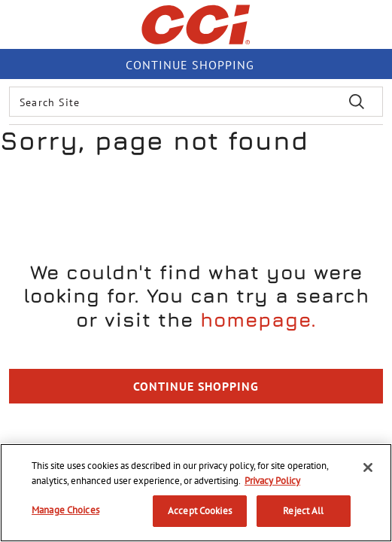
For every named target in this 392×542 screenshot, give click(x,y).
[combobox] (196, 102)
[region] (196, 493)
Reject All (303, 511)
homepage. (258, 320)
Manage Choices (65, 510)
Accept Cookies (200, 511)
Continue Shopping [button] (196, 386)
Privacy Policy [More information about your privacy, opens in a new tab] (272, 481)
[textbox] (196, 102)
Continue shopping (190, 65)
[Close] (368, 467)
